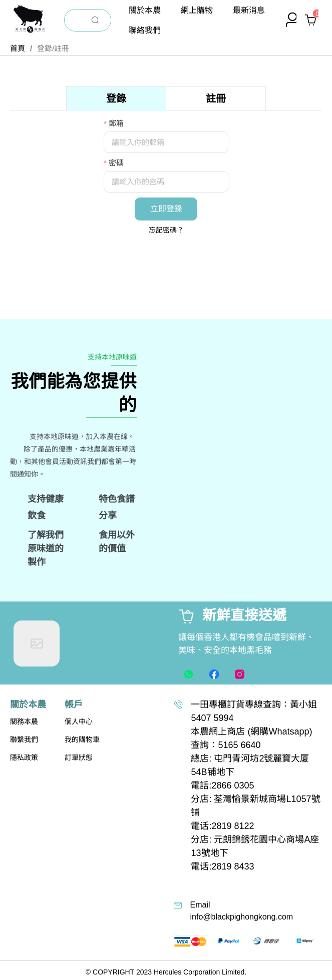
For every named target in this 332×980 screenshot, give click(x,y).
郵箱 (116, 123)
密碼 (116, 163)
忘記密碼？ (166, 230)
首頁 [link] (18, 48)
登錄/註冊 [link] (53, 48)
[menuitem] (145, 10)
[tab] (116, 98)
